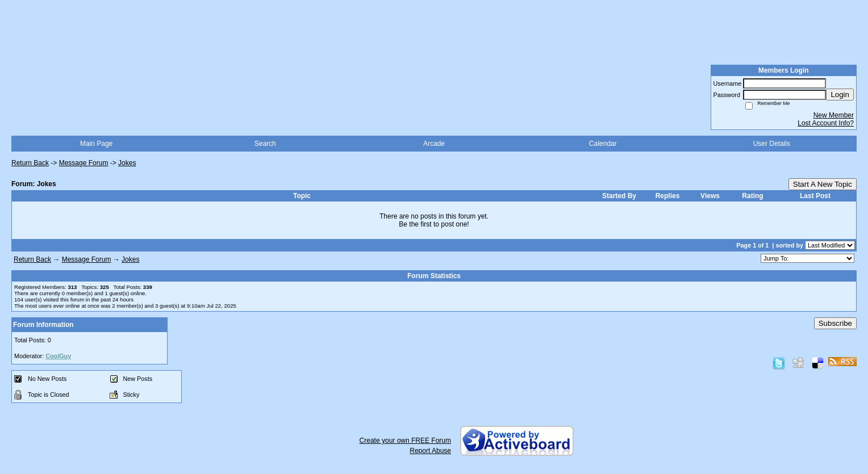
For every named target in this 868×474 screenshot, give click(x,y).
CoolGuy (58, 356)
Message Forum (84, 163)
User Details (772, 144)
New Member (834, 115)
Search (265, 144)
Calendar (603, 144)
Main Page (96, 144)
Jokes (127, 163)
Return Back (30, 163)
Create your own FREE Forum (405, 441)
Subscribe (835, 323)
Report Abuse (430, 451)
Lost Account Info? (826, 123)
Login (840, 95)
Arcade (434, 144)
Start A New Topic (823, 184)
